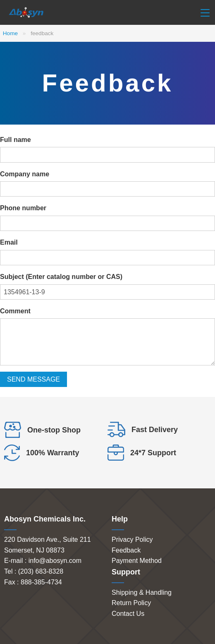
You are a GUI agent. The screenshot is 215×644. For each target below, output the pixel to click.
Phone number (23, 208)
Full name (16, 140)
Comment (15, 311)
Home (10, 33)
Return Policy (131, 603)
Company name (25, 174)
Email (9, 242)
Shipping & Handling (142, 592)
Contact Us (128, 614)
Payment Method (137, 561)
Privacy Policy (132, 539)
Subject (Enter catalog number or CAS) (61, 277)
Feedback (126, 550)
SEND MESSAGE (33, 379)
